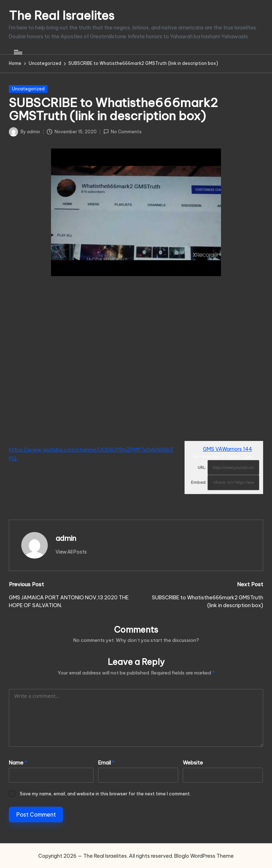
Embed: (199, 482)
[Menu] (18, 52)
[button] (71, 552)
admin (66, 538)
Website (193, 763)
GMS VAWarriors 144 (228, 449)
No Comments (123, 132)
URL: (202, 467)
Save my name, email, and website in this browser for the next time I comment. (105, 794)
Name (18, 763)
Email (106, 763)
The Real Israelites (62, 15)
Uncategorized (28, 89)
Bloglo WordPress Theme (204, 856)
